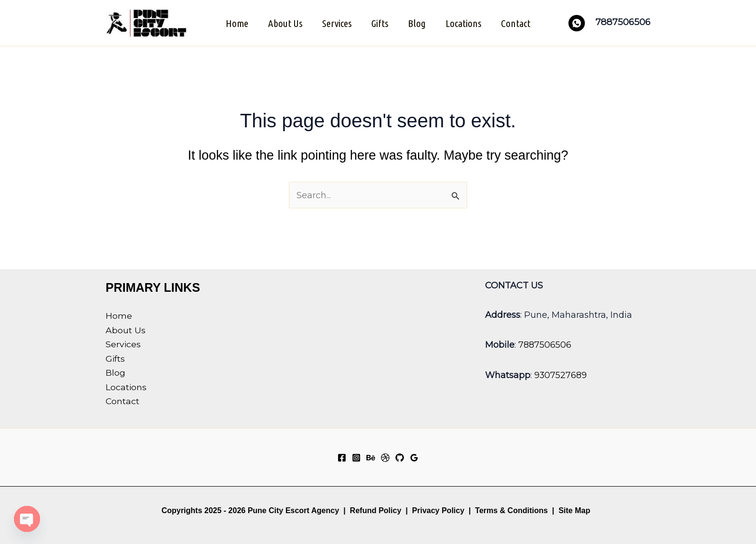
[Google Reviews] (414, 457)
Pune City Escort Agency (294, 510)
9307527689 (561, 374)
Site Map (574, 510)
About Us (284, 23)
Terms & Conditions (510, 510)
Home (236, 23)
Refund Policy (376, 510)
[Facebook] (342, 457)
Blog (417, 23)
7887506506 (545, 344)
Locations (464, 23)
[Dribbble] (385, 457)
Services (336, 23)
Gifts (380, 23)
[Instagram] (356, 457)
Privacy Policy (439, 510)
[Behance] (371, 457)
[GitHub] (400, 457)
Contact (517, 23)
